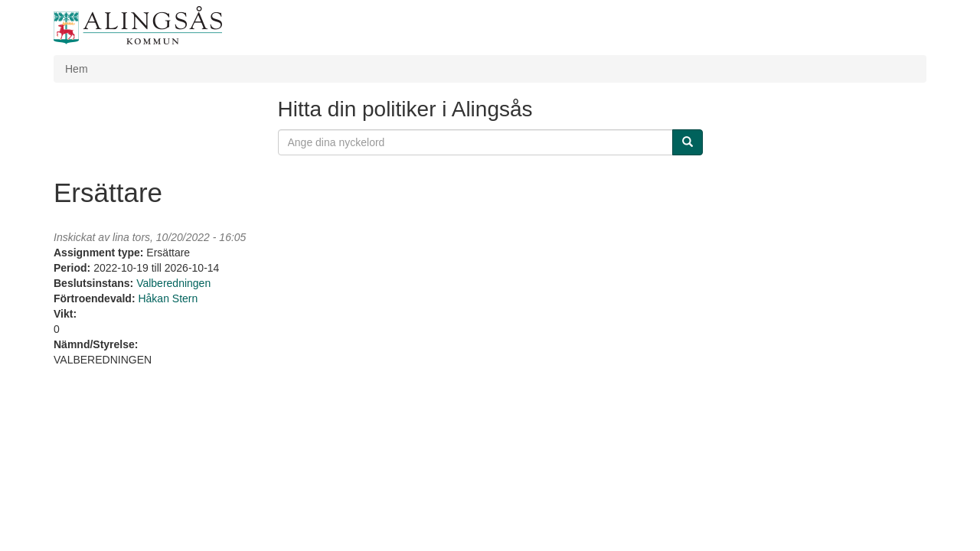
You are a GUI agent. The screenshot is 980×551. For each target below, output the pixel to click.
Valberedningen (173, 283)
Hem (77, 69)
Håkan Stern (168, 298)
